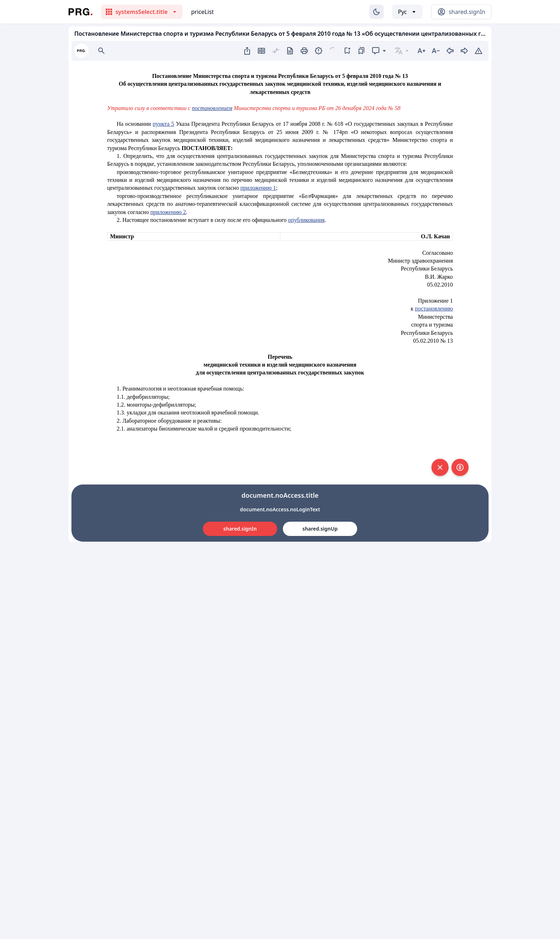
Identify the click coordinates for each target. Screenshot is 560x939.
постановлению (434, 309)
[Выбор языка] (407, 12)
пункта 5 (164, 124)
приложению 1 (258, 188)
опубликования (306, 220)
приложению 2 (168, 212)
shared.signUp (320, 529)
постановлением (212, 108)
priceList (202, 12)
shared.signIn (240, 529)
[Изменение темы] (376, 12)
